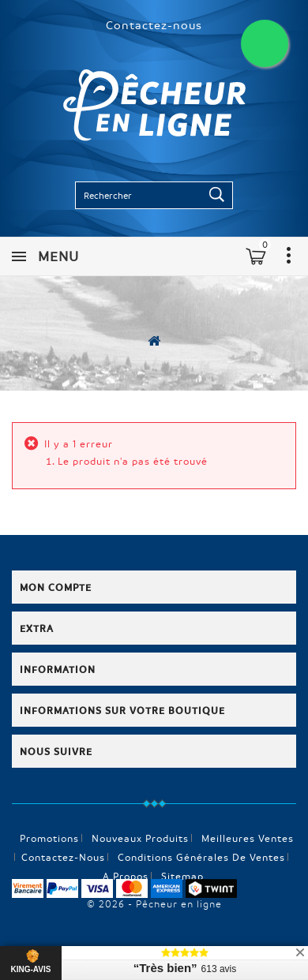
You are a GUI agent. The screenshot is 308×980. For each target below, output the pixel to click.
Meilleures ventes (248, 838)
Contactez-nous (154, 24)
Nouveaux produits (140, 838)
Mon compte (56, 587)
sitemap (182, 876)
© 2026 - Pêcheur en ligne (154, 903)
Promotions (49, 838)
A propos (126, 876)
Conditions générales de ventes (201, 857)
